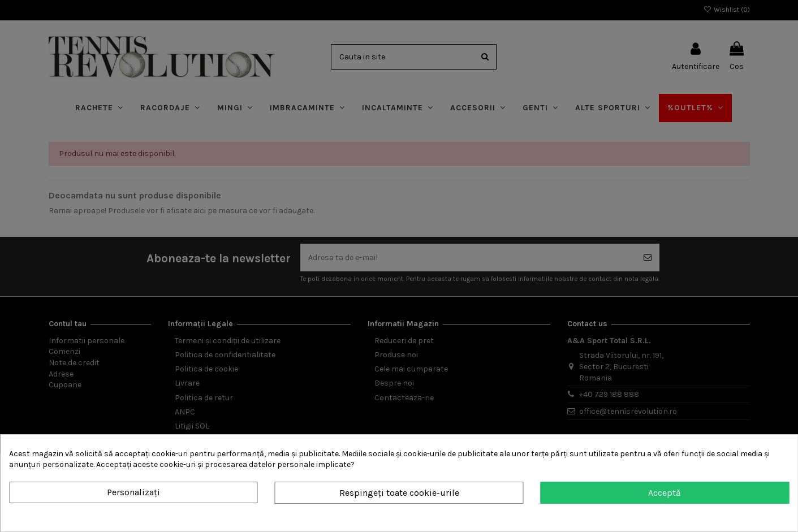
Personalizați (133, 492)
